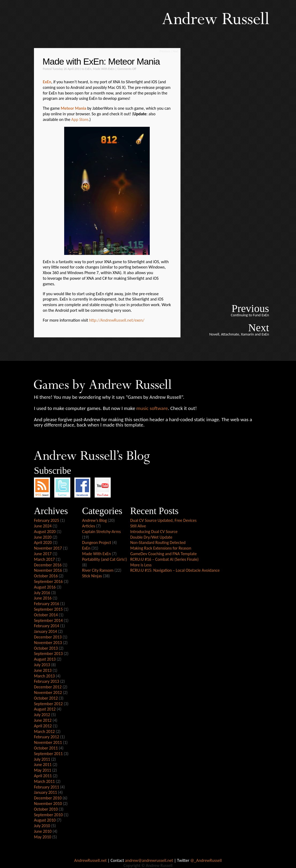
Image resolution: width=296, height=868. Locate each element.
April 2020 (43, 542)
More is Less (141, 565)
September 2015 (48, 609)
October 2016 (46, 576)
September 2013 (48, 654)
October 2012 (46, 698)
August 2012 (45, 709)
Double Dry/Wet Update (151, 537)
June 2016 (43, 598)
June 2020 (43, 537)
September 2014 (48, 620)
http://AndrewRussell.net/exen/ (117, 320)
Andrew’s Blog (94, 520)
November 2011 (48, 742)
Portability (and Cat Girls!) (105, 559)
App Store (80, 119)
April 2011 (43, 776)
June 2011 (43, 765)
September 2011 (48, 754)
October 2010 (46, 809)
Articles (89, 526)
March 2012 (44, 731)
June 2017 (43, 554)
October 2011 (46, 748)
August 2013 (45, 659)
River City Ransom (98, 570)
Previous (165, 51)
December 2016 (48, 565)
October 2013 (46, 648)
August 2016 (45, 587)
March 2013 (44, 676)
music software (152, 408)
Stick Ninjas (92, 576)
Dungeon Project (97, 542)
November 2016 (48, 570)
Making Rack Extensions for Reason (161, 548)
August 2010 (45, 820)
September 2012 (48, 704)
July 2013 (42, 665)
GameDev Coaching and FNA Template (164, 554)
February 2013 (47, 681)
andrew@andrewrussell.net (149, 860)
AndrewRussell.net (91, 860)
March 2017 (44, 559)
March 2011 (44, 781)
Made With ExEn (104, 69)
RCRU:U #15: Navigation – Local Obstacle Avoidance (175, 570)
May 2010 (43, 837)
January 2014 (45, 631)
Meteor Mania (74, 108)
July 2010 (42, 826)
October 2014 (46, 615)
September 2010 (48, 815)
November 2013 (48, 643)
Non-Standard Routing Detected (158, 542)
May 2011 (43, 770)
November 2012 (48, 693)
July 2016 (42, 593)
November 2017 (48, 548)
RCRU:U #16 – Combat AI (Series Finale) (164, 559)
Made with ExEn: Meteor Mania (101, 62)
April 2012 (43, 726)
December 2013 (48, 637)
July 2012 (42, 715)
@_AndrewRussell (206, 860)
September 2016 (48, 581)
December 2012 (48, 687)
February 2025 (47, 520)
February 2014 (47, 626)
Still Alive (138, 526)
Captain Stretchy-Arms (101, 532)
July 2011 (42, 759)
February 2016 (47, 604)
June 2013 (43, 670)
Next (176, 51)
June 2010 (43, 831)
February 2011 (47, 787)
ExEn (88, 69)
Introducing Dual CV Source (154, 532)
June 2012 (43, 720)
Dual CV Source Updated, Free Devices (163, 520)
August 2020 (45, 532)
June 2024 (43, 526)
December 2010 (48, 798)
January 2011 (45, 792)
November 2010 (48, 804)
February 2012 (47, 737)
